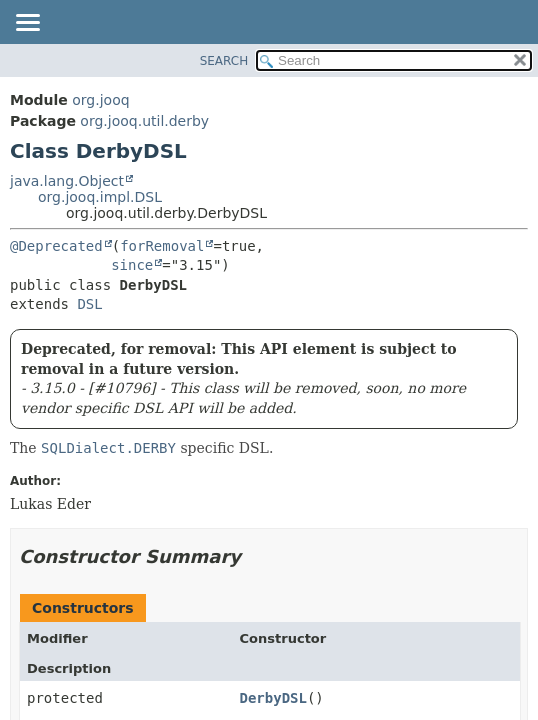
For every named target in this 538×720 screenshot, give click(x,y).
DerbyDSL (273, 698)
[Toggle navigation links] (27, 24)
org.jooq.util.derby (144, 121)
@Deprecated (56, 246)
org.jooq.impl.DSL (100, 197)
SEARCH (224, 61)
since (132, 265)
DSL (89, 304)
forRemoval (162, 246)
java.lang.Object (67, 181)
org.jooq (100, 100)
